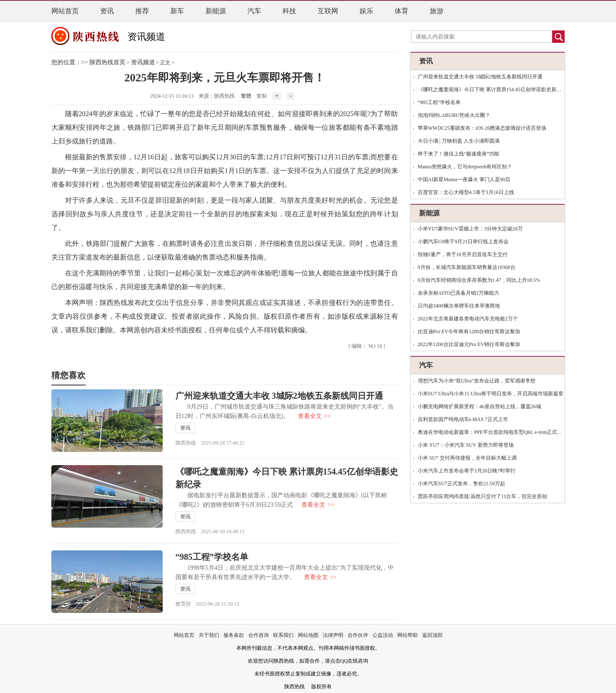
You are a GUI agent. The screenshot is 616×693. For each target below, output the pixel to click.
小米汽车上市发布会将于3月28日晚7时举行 (467, 471)
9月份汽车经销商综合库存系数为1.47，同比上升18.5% (479, 280)
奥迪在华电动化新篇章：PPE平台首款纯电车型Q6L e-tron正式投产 (493, 432)
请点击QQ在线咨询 (347, 661)
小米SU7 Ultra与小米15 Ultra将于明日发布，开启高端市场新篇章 (491, 394)
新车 (177, 11)
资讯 (107, 11)
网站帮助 (408, 635)
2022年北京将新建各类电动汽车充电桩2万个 (468, 319)
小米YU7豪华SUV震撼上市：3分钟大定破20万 (470, 229)
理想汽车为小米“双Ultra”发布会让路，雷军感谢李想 (477, 381)
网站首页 (65, 11)
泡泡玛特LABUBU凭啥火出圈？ (454, 115)
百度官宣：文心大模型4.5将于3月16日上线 (466, 192)
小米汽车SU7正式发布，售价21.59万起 (461, 484)
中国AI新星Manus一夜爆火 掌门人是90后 (464, 179)
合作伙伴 (358, 635)
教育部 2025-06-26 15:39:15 (208, 604)
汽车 (254, 11)
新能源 (216, 11)
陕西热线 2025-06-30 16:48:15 (210, 532)
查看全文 (314, 416)
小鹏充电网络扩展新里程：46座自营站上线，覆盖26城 (479, 406)
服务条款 (234, 635)
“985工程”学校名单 (212, 557)
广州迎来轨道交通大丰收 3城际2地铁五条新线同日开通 (279, 396)
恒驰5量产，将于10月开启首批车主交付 (463, 254)
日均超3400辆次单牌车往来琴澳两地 (459, 306)
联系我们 (283, 635)
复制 (262, 96)
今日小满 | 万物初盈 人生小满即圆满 (459, 141)
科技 (289, 11)
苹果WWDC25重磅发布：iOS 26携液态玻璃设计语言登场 (482, 128)
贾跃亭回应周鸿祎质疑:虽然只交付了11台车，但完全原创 (483, 496)
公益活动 (383, 635)
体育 (402, 11)
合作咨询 (259, 635)
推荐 (142, 11)
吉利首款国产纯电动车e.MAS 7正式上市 (463, 419)
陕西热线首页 (107, 62)
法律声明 (333, 635)
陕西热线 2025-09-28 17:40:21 (210, 443)
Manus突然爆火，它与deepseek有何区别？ (465, 167)
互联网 (328, 11)
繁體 (246, 96)
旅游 (437, 11)
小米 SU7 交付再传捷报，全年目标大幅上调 (467, 458)
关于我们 (209, 635)
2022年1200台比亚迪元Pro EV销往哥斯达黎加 (469, 344)
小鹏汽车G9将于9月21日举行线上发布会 (463, 242)
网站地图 (308, 635)
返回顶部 (432, 635)
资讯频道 (146, 37)
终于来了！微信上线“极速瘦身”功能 (459, 154)
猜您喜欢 (68, 375)
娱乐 (366, 11)
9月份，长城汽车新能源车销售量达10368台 (467, 267)
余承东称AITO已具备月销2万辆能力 (458, 293)
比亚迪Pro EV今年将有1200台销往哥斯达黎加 (469, 332)
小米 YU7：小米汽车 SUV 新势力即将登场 (466, 445)
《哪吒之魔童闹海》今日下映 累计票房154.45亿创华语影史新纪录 (492, 90)
